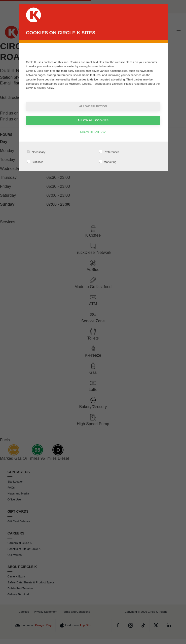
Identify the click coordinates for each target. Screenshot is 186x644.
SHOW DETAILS (93, 132)
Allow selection (93, 106)
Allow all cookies (93, 120)
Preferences (109, 152)
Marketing (108, 162)
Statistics (35, 162)
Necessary (36, 152)
